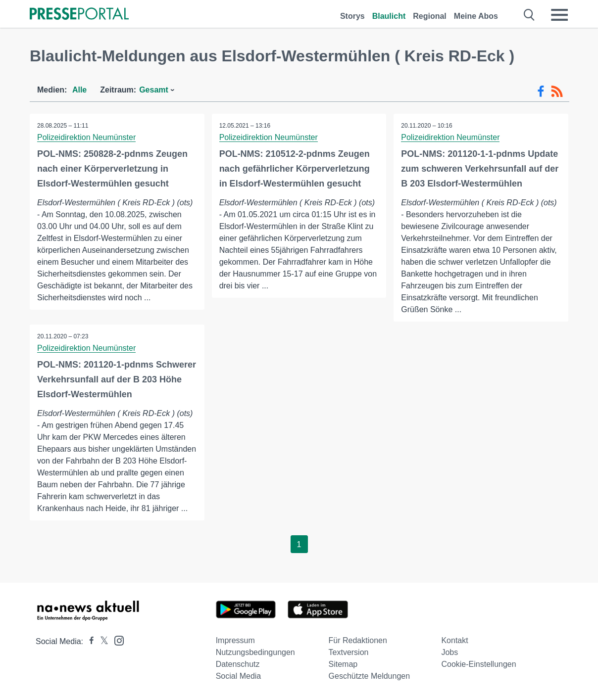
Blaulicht (389, 16)
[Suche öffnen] (529, 15)
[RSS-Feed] (557, 92)
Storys (352, 16)
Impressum (235, 640)
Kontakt (454, 640)
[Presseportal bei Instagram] (116, 640)
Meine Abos (476, 16)
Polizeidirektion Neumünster (86, 137)
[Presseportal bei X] (101, 641)
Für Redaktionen (358, 640)
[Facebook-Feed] (541, 92)
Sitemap (343, 664)
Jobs (449, 652)
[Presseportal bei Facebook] (89, 641)
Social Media (239, 676)
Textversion (349, 652)
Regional (430, 16)
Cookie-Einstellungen (478, 664)
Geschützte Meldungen (370, 676)
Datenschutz (238, 664)
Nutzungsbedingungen (255, 652)
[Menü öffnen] (559, 15)
